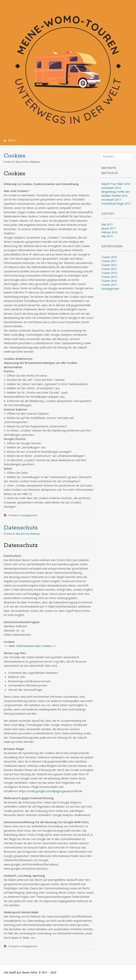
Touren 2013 (109, 269)
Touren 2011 (109, 261)
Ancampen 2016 (111, 188)
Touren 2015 (109, 277)
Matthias (35, 162)
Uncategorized (29, 515)
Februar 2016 (109, 232)
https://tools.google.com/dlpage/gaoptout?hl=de (51, 791)
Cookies (15, 156)
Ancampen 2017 (111, 200)
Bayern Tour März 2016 (116, 184)
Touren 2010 (109, 257)
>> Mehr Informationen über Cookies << (30, 646)
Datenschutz (21, 528)
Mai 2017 (107, 224)
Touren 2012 (109, 265)
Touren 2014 (109, 273)
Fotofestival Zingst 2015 (116, 204)
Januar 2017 (109, 228)
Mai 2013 (107, 236)
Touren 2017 (109, 285)
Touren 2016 (109, 281)
